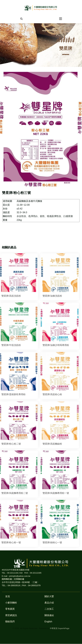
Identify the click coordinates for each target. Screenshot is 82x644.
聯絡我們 (10, 622)
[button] (21, 19)
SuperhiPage (64, 628)
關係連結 (49, 615)
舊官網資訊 (11, 615)
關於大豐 (49, 596)
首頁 (8, 596)
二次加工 (49, 609)
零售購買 (10, 609)
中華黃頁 (54, 628)
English (48, 622)
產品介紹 (49, 603)
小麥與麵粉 (11, 603)
